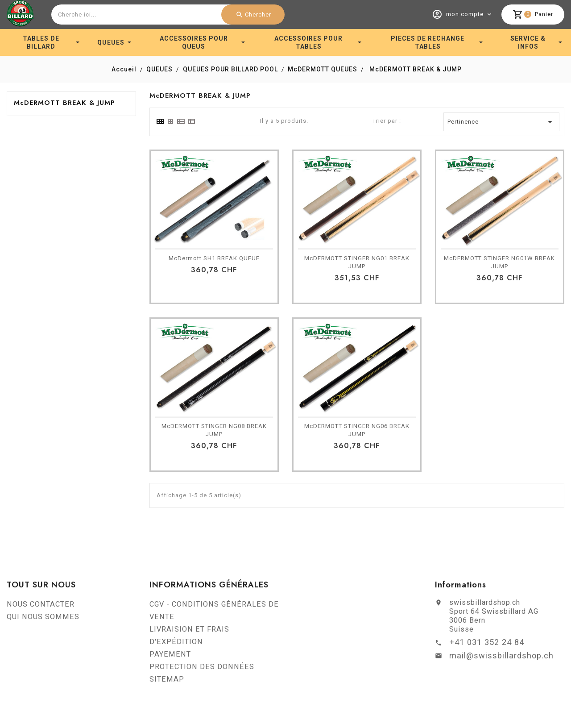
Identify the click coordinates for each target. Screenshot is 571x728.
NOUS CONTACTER (41, 607)
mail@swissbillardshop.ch (501, 658)
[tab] (160, 121)
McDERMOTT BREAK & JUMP (64, 103)
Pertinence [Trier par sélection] (501, 122)
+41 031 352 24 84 (487, 645)
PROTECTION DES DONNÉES (202, 669)
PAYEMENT (170, 657)
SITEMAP (167, 682)
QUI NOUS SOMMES (43, 619)
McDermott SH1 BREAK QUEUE (214, 258)
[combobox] (167, 15)
